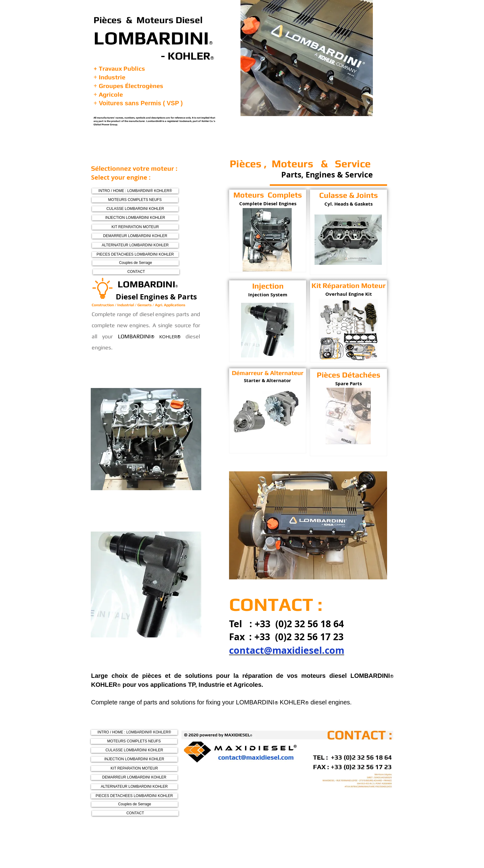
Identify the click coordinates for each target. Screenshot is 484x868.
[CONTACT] (136, 272)
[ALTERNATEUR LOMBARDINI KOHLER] (135, 245)
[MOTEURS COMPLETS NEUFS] (135, 200)
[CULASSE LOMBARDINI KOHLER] (135, 209)
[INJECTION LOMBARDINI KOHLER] (135, 218)
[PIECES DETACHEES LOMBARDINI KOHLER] (135, 255)
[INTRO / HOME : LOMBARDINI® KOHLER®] (135, 191)
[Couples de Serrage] (136, 263)
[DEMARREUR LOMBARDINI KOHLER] (135, 236)
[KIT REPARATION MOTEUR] (135, 227)
